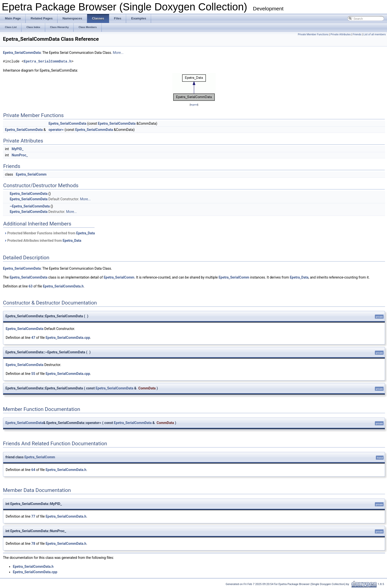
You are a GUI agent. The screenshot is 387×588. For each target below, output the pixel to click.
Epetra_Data (86, 233)
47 (33, 338)
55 (33, 374)
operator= (56, 130)
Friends (357, 34)
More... (118, 53)
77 (33, 516)
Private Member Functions (313, 34)
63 (31, 286)
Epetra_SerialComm (31, 174)
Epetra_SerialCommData (22, 53)
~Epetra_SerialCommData (30, 206)
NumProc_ (20, 155)
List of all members (375, 34)
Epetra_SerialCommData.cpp (68, 338)
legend (194, 105)
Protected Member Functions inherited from (49, 233)
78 (33, 544)
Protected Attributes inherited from (43, 241)
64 (33, 470)
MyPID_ (18, 149)
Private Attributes (341, 34)
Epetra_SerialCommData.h (48, 61)
